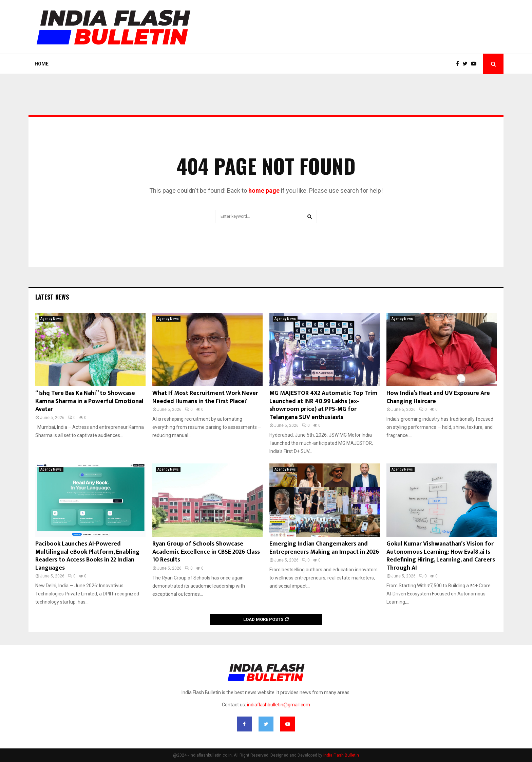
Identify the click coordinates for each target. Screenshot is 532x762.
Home (42, 64)
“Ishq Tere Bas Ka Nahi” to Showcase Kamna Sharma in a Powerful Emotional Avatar (89, 401)
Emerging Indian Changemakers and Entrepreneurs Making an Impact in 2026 (324, 548)
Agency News (51, 319)
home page (264, 190)
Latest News (52, 297)
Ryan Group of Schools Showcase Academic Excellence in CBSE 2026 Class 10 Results (206, 552)
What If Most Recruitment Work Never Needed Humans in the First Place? (205, 397)
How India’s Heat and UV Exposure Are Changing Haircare (438, 397)
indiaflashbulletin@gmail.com (279, 705)
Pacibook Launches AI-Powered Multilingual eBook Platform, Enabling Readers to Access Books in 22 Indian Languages (87, 556)
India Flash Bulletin (341, 755)
